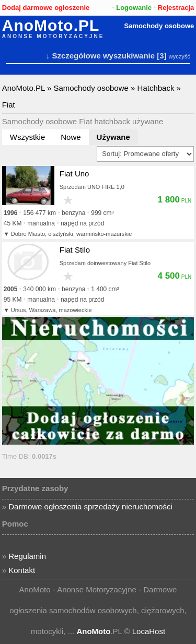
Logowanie (134, 8)
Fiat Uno (74, 174)
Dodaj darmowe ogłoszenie (46, 8)
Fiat (9, 105)
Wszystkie (28, 137)
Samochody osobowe (159, 26)
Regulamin (27, 556)
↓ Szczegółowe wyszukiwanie (100, 56)
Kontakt (22, 570)
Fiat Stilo (75, 250)
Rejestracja (176, 8)
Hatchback (156, 88)
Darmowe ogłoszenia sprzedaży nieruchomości (90, 506)
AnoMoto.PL (51, 26)
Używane (113, 137)
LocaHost (149, 631)
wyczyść (180, 56)
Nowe (71, 137)
